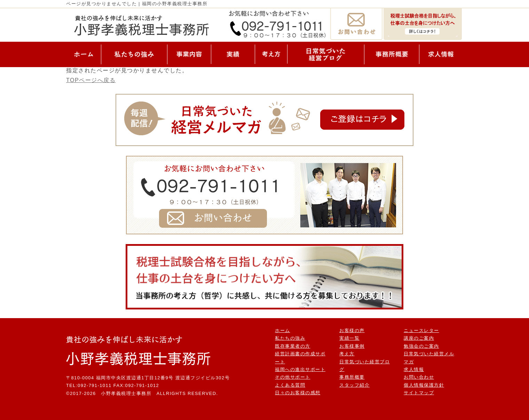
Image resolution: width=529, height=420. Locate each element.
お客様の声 (352, 330)
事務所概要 (352, 377)
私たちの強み (290, 338)
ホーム (283, 330)
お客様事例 (352, 346)
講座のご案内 (419, 338)
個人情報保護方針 (424, 385)
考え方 (347, 354)
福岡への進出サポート (300, 369)
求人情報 (414, 369)
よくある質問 (290, 385)
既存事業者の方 (293, 346)
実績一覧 (349, 338)
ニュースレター (421, 330)
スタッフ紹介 (354, 385)
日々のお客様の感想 (298, 393)
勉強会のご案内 (421, 346)
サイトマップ (419, 393)
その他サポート (293, 377)
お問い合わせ (419, 377)
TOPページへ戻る (91, 80)
